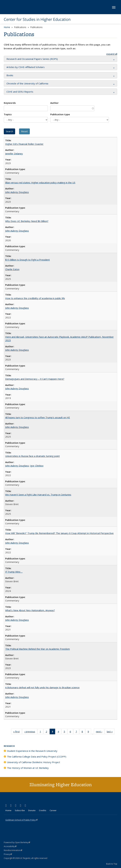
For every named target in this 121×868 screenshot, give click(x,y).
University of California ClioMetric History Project (33, 762)
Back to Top (112, 864)
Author (54, 103)
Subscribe (20, 810)
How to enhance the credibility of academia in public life (35, 298)
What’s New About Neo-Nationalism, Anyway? (30, 610)
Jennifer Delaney (14, 154)
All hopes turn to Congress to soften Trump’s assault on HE (38, 417)
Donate (32, 810)
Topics (8, 114)
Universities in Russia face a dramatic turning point (32, 456)
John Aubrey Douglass (17, 192)
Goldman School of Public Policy (22, 820)
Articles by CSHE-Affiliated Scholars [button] (26, 67)
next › (100, 732)
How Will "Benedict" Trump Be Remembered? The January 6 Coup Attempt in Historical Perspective (59, 533)
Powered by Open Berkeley (17, 842)
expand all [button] (112, 54)
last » (111, 732)
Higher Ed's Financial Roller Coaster (24, 144)
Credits (43, 810)
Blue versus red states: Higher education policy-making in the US (40, 182)
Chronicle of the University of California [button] (27, 83)
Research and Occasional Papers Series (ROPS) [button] (32, 59)
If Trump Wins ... (14, 572)
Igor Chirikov (37, 466)
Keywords (10, 103)
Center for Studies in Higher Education (37, 19)
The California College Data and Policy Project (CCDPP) (37, 757)
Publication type (60, 114)
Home (7, 27)
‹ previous (31, 732)
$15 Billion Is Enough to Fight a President (27, 260)
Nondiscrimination (13, 850)
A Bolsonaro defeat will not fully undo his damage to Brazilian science (42, 687)
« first (17, 732)
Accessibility (10, 846)
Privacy (8, 854)
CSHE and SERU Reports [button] (20, 92)
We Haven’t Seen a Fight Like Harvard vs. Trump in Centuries (38, 495)
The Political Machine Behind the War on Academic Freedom (37, 649)
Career (53, 810)
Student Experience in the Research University (32, 751)
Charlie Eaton (12, 269)
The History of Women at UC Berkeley (28, 768)
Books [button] (10, 75)
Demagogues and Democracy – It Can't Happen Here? (35, 379)
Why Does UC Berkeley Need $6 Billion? (27, 221)
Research (9, 746)
